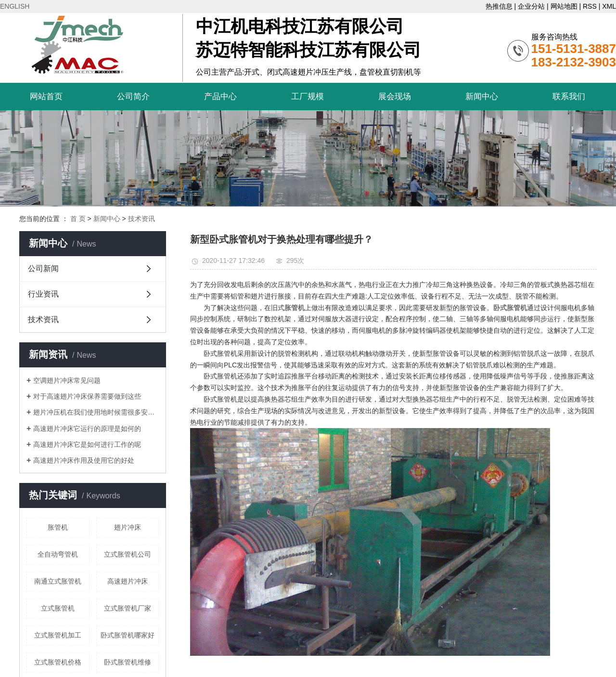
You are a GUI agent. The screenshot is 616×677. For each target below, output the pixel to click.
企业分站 (531, 6)
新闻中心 (482, 97)
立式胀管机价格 (58, 662)
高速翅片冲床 (128, 581)
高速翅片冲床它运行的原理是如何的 (87, 429)
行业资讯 (43, 294)
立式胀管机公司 (128, 554)
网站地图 (564, 6)
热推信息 (499, 6)
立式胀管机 (58, 608)
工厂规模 (308, 97)
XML (609, 6)
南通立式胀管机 (58, 581)
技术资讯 (141, 219)
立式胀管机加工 (58, 635)
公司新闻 (43, 268)
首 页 (78, 219)
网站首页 (46, 97)
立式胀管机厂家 (128, 608)
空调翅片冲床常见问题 (67, 380)
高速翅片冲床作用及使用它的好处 (84, 460)
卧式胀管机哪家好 (128, 635)
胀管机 (58, 527)
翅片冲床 (128, 527)
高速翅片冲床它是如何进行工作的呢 (87, 444)
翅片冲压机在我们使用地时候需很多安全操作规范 (96, 412)
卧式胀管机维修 (128, 662)
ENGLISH (15, 6)
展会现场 (395, 97)
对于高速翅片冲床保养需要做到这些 (87, 396)
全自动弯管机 (58, 554)
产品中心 (220, 97)
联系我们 (569, 97)
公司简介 (133, 97)
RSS (590, 6)
